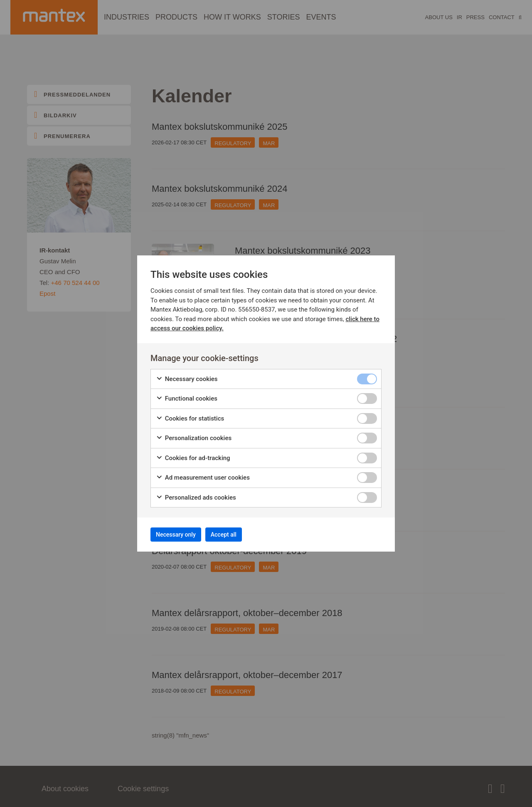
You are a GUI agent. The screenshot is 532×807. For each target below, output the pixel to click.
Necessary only (182, 534)
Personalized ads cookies (196, 495)
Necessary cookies (187, 376)
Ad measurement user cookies (203, 475)
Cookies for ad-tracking (193, 455)
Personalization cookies (194, 435)
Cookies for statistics (190, 416)
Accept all (241, 534)
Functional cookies (187, 396)
